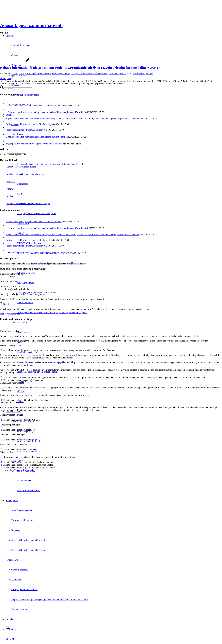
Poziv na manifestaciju (34, 106)
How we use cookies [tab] (9, 331)
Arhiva (3, 155)
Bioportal (8, 181)
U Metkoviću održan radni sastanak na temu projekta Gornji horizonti (37, 137)
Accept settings (7, 470)
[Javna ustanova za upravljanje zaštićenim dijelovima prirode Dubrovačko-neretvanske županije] (21, 13)
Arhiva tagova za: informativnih (31, 25)
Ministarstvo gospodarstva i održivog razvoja (24, 174)
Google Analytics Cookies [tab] (12, 383)
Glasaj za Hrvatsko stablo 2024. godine (29, 550)
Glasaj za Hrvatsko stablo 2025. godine (29, 540)
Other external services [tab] (10, 403)
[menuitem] (119, 303)
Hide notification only (24, 470)
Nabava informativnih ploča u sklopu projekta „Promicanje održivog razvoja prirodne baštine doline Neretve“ (80, 68)
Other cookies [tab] (6, 452)
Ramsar (7, 189)
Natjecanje (16, 530)
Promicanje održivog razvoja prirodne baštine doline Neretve (80, 73)
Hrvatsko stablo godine (22, 510)
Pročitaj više (7, 79)
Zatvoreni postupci (117, 73)
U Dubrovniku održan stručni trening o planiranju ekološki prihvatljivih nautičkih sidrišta (46, 112)
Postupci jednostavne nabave (38, 73)
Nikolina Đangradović (143, 73)
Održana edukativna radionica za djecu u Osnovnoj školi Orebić (35, 144)
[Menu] (11, 639)
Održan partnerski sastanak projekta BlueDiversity (29, 124)
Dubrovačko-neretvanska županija (19, 167)
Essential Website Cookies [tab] (12, 346)
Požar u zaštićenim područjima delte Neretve (26, 130)
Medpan (7, 196)
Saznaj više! (6, 314)
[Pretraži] (11, 629)
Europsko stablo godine (22, 520)
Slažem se (16, 314)
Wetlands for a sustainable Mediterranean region (25, 203)
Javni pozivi (18, 73)
